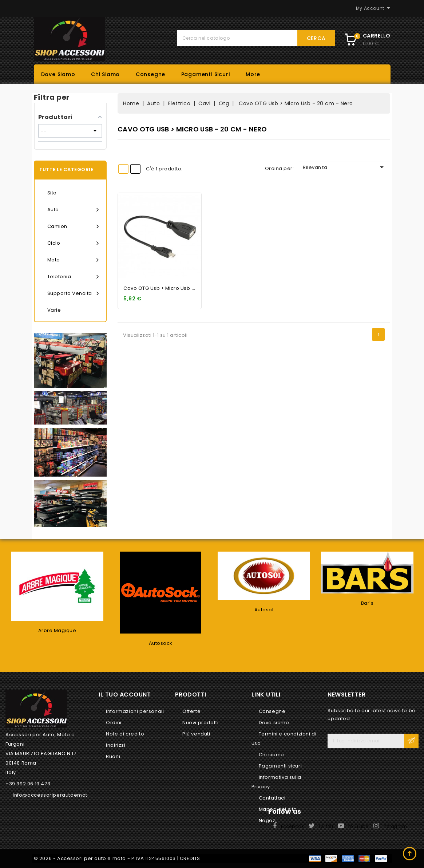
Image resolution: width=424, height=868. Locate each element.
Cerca (316, 38)
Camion (73, 226)
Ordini (114, 723)
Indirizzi (116, 745)
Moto (73, 260)
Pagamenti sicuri (206, 74)
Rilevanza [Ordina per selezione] (344, 167)
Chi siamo (105, 74)
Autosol (264, 610)
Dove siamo (58, 74)
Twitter (326, 826)
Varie (54, 310)
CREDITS (190, 858)
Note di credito (125, 734)
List (135, 169)
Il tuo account (125, 695)
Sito (52, 193)
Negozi (268, 820)
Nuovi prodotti (200, 723)
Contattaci (272, 798)
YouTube (358, 826)
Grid (123, 169)
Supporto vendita (73, 293)
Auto (73, 210)
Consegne (150, 74)
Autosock (161, 643)
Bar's (367, 603)
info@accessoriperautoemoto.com (58, 795)
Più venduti (196, 734)
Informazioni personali (135, 711)
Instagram (395, 826)
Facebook (292, 826)
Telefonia (73, 277)
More (253, 74)
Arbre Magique (57, 630)
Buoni (113, 756)
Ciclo (73, 243)
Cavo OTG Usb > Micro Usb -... (161, 288)
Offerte (191, 711)
